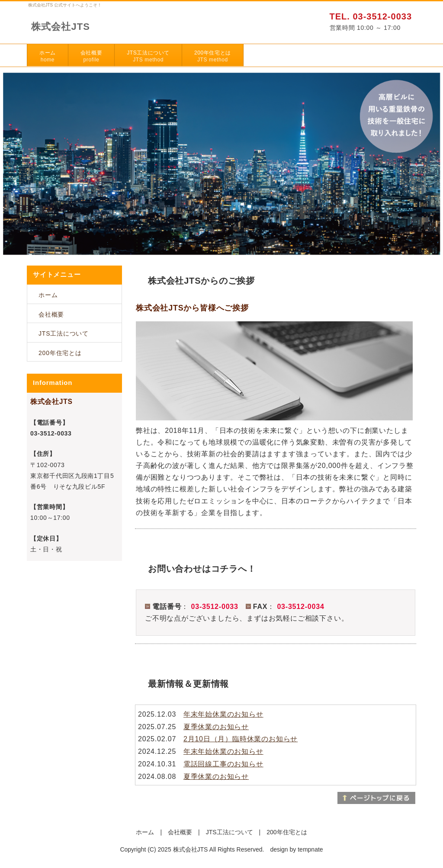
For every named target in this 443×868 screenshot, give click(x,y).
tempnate (310, 849)
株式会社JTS (61, 27)
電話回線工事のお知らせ (223, 764)
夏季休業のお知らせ (216, 727)
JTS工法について (148, 56)
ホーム (48, 56)
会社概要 (91, 56)
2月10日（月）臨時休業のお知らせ (241, 739)
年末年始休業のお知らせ (223, 714)
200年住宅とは (213, 56)
